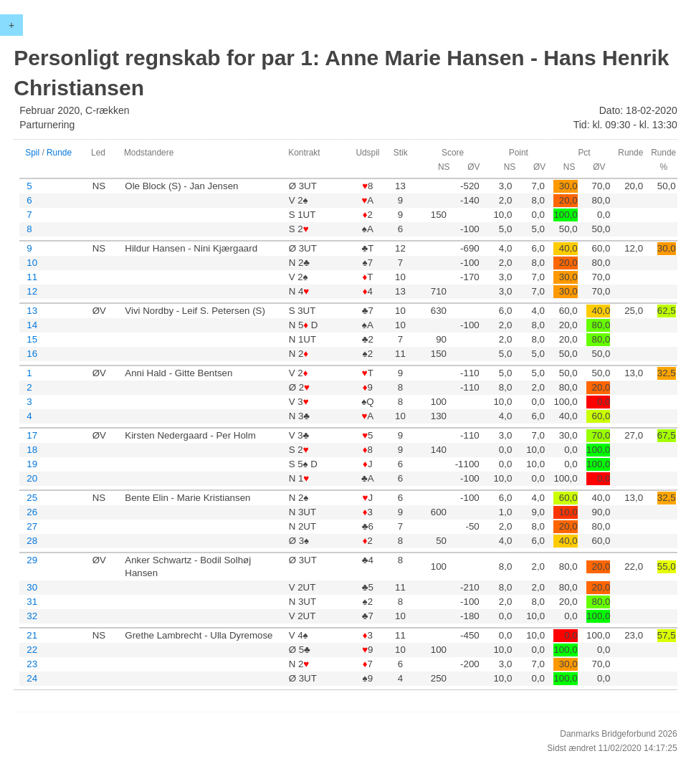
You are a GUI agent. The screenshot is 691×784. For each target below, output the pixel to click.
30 (32, 587)
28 (32, 541)
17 (32, 435)
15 (32, 339)
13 (32, 311)
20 (32, 478)
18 (32, 450)
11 (32, 277)
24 (32, 678)
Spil (32, 153)
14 (32, 325)
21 (32, 635)
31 (32, 602)
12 (32, 291)
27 (32, 526)
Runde (59, 153)
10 (32, 263)
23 (32, 664)
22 (32, 650)
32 (32, 616)
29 (32, 560)
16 (32, 354)
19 (32, 464)
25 (32, 498)
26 (32, 512)
